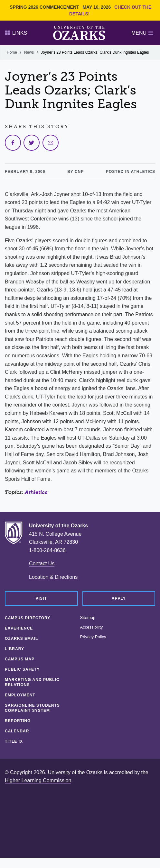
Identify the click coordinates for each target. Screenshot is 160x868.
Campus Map (20, 659)
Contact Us (42, 564)
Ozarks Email (21, 639)
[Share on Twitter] (32, 143)
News (29, 52)
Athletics (36, 492)
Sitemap (88, 618)
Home (12, 52)
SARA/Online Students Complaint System (32, 708)
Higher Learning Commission (38, 780)
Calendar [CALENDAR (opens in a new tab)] (17, 731)
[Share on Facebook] (13, 143)
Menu (142, 33)
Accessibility (92, 627)
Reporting (18, 721)
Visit (41, 598)
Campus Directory (28, 618)
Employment (20, 695)
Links (16, 33)
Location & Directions (53, 577)
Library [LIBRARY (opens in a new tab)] (14, 649)
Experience (19, 628)
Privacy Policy (93, 637)
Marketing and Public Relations (32, 682)
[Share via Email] (51, 143)
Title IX (14, 741)
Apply (119, 598)
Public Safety (22, 669)
